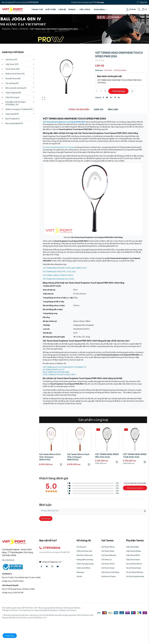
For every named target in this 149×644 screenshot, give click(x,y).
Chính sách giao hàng (85, 564)
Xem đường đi (8, 560)
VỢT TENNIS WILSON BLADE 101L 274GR (58, 279)
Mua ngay (100, 2)
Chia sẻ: (98, 97)
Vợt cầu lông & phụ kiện (135, 576)
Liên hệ (62, 9)
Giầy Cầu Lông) (12, 97)
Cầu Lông (86, 9)
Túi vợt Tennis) (13, 69)
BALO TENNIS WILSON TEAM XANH (56, 372)
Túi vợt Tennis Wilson (134, 564)
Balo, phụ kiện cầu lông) (16, 88)
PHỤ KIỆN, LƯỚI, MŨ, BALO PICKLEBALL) (16, 103)
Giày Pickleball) (13, 93)
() (145, 9)
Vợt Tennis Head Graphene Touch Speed (59, 147)
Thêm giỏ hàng (118, 91)
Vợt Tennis (24, 29)
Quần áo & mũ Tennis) (15, 74)
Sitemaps (80, 572)
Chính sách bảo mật (84, 551)
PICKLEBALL (101, 9)
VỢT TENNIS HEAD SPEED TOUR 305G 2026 (135, 455)
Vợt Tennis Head (120, 70)
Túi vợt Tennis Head (134, 568)
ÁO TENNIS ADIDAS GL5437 (54, 370)
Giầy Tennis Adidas (134, 551)
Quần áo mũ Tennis (109, 576)
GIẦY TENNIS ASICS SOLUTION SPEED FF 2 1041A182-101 (64, 367)
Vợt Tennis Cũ (107, 559)
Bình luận (113, 109)
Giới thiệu (51, 9)
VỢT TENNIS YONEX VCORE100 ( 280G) (58, 275)
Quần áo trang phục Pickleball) (19, 109)
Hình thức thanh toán (84, 555)
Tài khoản (131, 9)
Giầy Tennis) (12, 64)
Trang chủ (37, 9)
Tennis (73, 9)
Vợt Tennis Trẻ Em (108, 564)
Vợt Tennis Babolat (109, 555)
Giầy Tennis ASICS (133, 555)
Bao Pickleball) (12, 119)
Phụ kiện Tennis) (13, 78)
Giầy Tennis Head (133, 559)
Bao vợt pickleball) (14, 123)
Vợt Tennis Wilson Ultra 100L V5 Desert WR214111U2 (50, 457)
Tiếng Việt (143, 2)
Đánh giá (99, 109)
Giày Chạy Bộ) (12, 114)
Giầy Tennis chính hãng (110, 572)
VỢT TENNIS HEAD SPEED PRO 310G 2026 (107, 455)
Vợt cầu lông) (12, 83)
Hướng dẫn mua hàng (85, 559)
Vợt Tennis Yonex (108, 568)
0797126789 (33, 2)
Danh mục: (99, 70)
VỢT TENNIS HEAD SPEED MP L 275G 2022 (59, 272)
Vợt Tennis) (11, 60)
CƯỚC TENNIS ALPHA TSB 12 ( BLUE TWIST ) (59, 375)
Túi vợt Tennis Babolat (135, 572)
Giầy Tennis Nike (132, 547)
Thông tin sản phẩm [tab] (79, 109)
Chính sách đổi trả (83, 568)
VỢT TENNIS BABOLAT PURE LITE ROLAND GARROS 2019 (65, 268)
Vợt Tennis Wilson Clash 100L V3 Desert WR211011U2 (78, 457)
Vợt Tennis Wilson (108, 547)
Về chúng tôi (81, 547)
